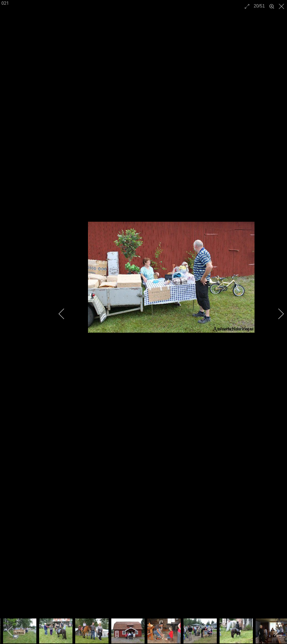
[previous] (65, 314)
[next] (277, 314)
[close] (282, 6)
